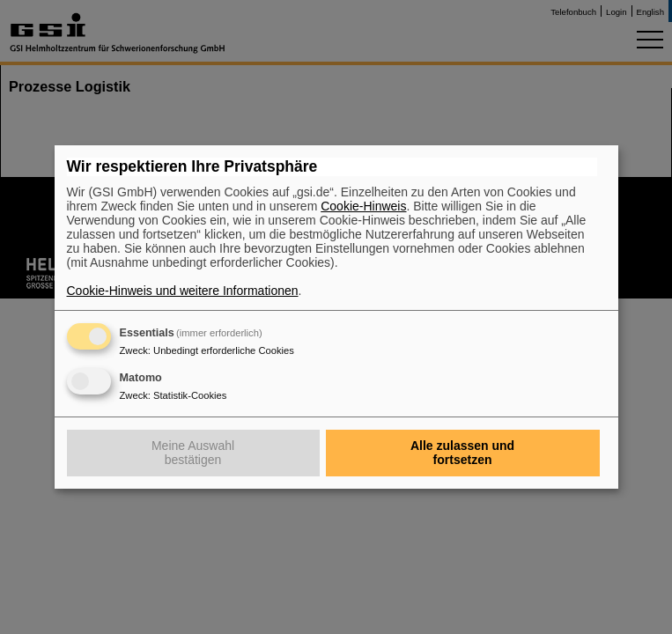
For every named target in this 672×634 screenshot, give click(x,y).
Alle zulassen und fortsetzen (462, 453)
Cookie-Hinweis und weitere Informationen (183, 291)
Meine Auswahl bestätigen (193, 453)
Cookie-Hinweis (363, 206)
